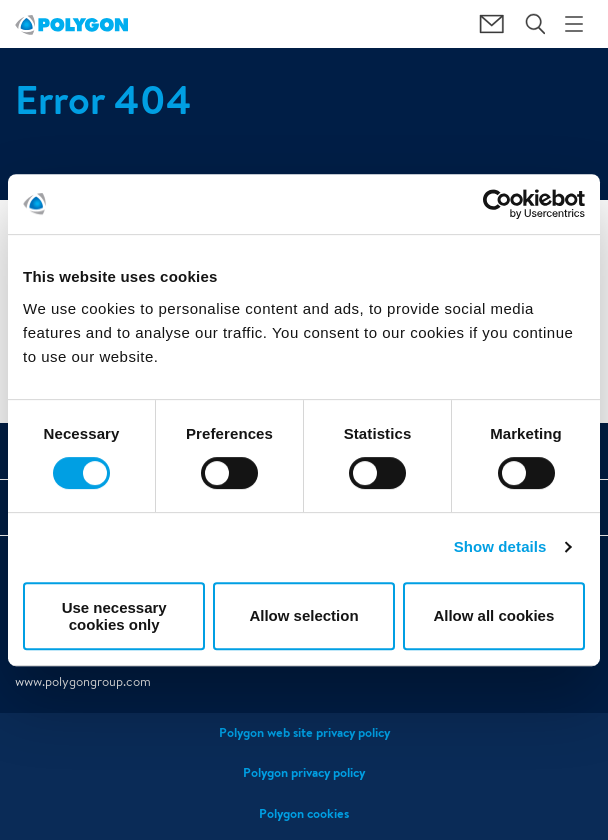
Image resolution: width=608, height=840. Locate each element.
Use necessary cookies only (114, 616)
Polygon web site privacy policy (304, 732)
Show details (500, 546)
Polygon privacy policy (304, 772)
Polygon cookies (304, 813)
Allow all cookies (493, 615)
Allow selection (303, 615)
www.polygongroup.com (83, 681)
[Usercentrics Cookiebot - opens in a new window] (497, 204)
